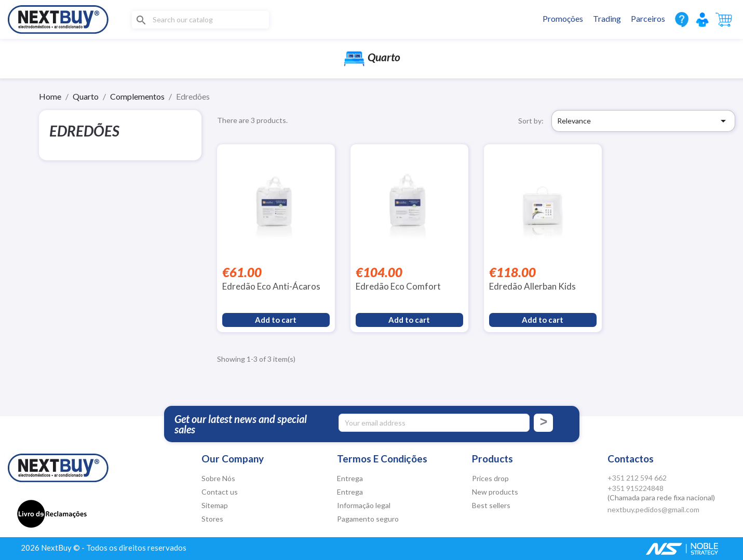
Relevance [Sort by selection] (643, 121)
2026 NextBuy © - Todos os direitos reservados (104, 548)
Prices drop (490, 478)
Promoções (563, 18)
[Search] (200, 20)
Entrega (350, 478)
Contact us (220, 492)
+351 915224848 (636, 488)
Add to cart (276, 320)
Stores (212, 519)
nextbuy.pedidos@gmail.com (653, 509)
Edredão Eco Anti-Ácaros (271, 286)
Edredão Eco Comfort (398, 286)
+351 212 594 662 (637, 478)
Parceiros (648, 18)
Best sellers (491, 505)
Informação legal (364, 505)
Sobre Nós (218, 478)
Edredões (84, 131)
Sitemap (215, 505)
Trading (607, 18)
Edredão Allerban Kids (532, 286)
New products (495, 492)
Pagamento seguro (368, 519)
